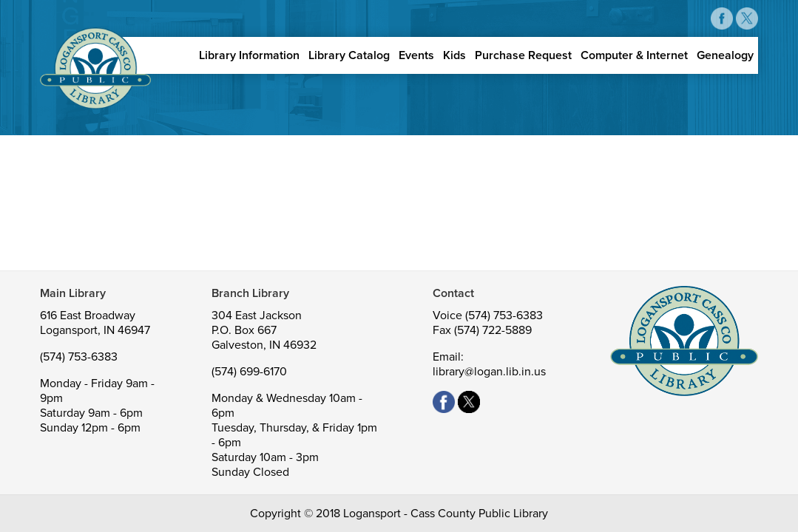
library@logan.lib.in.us (489, 372)
